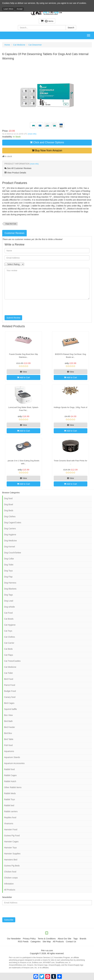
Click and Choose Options (47, 142)
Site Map (47, 942)
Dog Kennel (10, 547)
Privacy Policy (29, 939)
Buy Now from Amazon (47, 150)
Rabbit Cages (10, 775)
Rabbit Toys (10, 799)
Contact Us (71, 942)
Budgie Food (10, 691)
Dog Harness (10, 583)
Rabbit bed (9, 805)
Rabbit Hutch (10, 781)
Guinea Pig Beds (12, 866)
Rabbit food (9, 769)
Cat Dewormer (35, 45)
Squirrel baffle (10, 709)
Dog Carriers (10, 529)
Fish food (8, 745)
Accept (19, 9)
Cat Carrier (9, 643)
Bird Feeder (10, 727)
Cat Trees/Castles (12, 661)
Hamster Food (11, 830)
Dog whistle (9, 607)
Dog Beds (9, 510)
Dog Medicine (10, 541)
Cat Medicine (19, 45)
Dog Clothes (10, 517)
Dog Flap (8, 577)
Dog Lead (9, 601)
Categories (36, 942)
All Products (10, 890)
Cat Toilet (8, 673)
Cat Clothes (10, 637)
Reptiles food (10, 817)
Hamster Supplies (12, 854)
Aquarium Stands (12, 757)
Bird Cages (9, 703)
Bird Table (9, 739)
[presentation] (27, 307)
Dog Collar (9, 559)
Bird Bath (8, 721)
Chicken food (10, 872)
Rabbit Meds (10, 793)
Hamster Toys (10, 848)
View (23, 372)
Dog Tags (8, 595)
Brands (83, 939)
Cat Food (8, 613)
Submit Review (13, 318)
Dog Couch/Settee (13, 553)
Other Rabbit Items (13, 787)
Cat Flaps (9, 655)
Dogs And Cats (11, 224)
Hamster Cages (11, 842)
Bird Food (9, 679)
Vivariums (9, 823)
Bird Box (8, 733)
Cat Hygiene (10, 625)
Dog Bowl (9, 504)
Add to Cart (24, 377)
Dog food (8, 498)
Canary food (10, 697)
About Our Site (64, 939)
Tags (76, 939)
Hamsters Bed (11, 860)
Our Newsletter (14, 939)
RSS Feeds (23, 942)
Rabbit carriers (11, 811)
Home (7, 45)
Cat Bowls (9, 619)
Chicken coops (11, 878)
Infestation (9, 884)
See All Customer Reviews (18, 168)
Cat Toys (8, 631)
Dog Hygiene (10, 535)
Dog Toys (8, 571)
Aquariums (9, 751)
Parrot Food (10, 685)
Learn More (8, 9)
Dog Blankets (10, 589)
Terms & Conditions (47, 939)
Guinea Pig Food (12, 836)
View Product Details (15, 173)
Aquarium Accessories (14, 763)
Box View (8, 715)
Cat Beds (8, 649)
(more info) (32, 134)
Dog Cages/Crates (13, 523)
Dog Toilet (9, 565)
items (47, 21)
